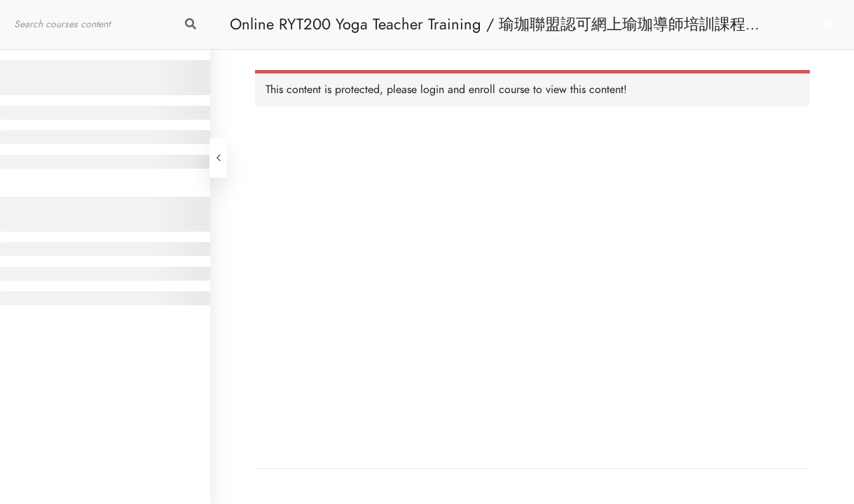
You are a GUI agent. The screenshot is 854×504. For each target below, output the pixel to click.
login (432, 90)
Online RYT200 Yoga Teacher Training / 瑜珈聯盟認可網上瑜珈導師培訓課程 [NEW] (488, 31)
